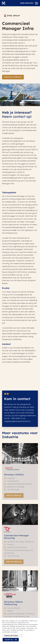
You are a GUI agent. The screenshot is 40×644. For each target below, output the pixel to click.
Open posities (27, 3)
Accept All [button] (9, 640)
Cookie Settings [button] (11, 636)
